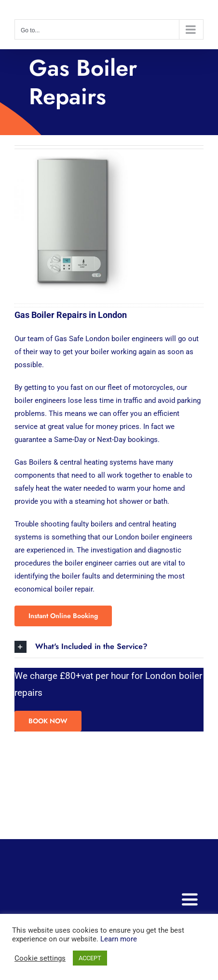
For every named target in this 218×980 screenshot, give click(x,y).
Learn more (119, 939)
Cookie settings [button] (40, 958)
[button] (109, 647)
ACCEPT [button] (90, 958)
